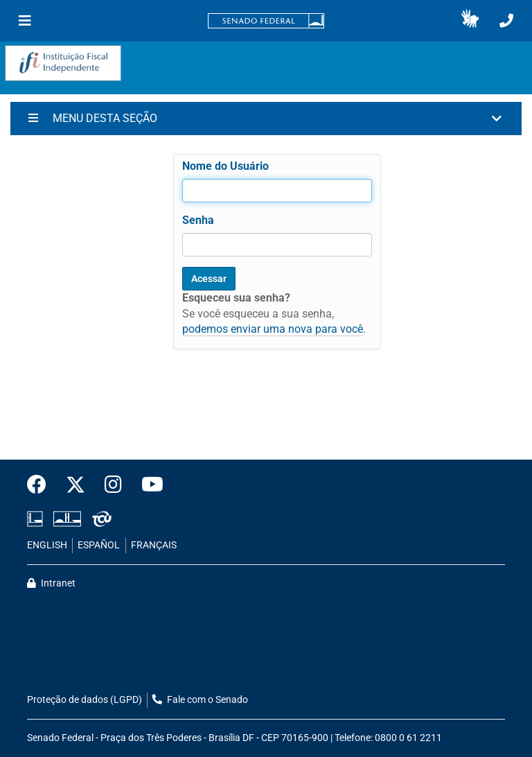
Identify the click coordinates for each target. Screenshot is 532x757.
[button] (470, 21)
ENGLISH (47, 545)
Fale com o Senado (200, 700)
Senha (198, 220)
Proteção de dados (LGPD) (85, 700)
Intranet (51, 583)
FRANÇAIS (154, 545)
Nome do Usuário (225, 166)
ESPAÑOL (99, 545)
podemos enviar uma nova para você (273, 329)
